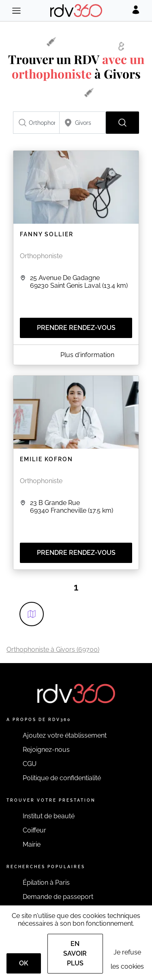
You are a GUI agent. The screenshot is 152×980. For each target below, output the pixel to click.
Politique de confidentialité (62, 778)
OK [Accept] (24, 963)
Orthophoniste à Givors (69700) (53, 649)
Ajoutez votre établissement (65, 735)
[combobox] (36, 123)
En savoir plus (75, 953)
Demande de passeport (58, 897)
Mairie (32, 844)
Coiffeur (34, 830)
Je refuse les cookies (127, 959)
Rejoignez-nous (46, 750)
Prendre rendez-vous (76, 328)
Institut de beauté (49, 816)
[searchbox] (36, 123)
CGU (30, 764)
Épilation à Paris (46, 883)
